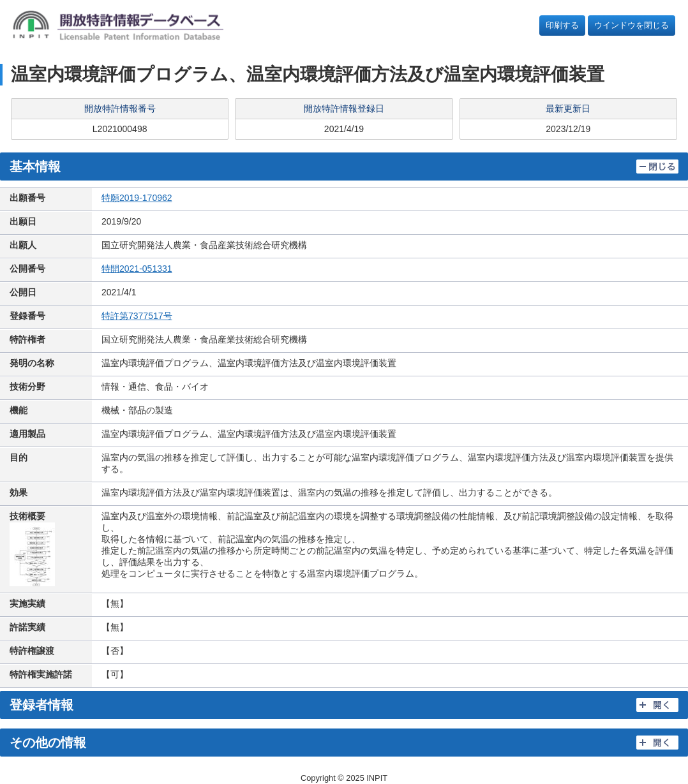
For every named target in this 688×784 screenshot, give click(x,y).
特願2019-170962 (137, 198)
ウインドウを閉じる (632, 25)
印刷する (562, 25)
